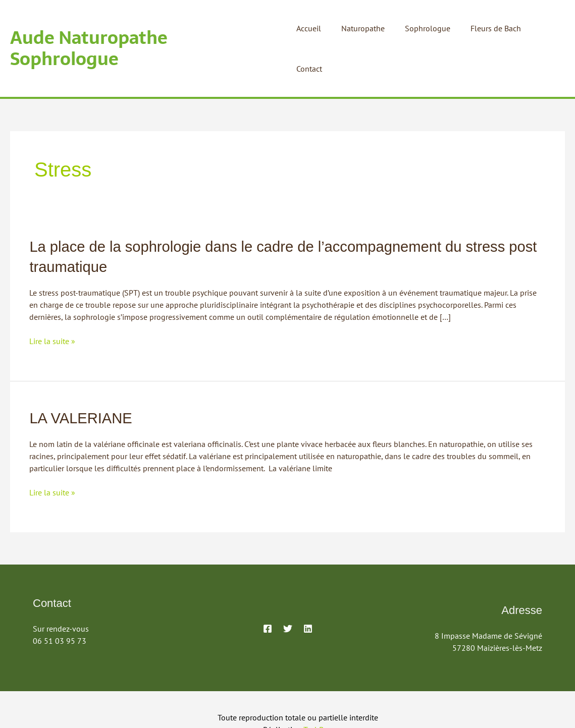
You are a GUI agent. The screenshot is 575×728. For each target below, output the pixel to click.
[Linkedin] (308, 587)
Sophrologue (426, 28)
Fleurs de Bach (490, 28)
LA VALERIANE (82, 377)
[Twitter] (288, 587)
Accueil (315, 28)
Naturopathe (365, 28)
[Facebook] (268, 587)
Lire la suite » (52, 300)
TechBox (318, 688)
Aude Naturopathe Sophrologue (145, 28)
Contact (544, 28)
